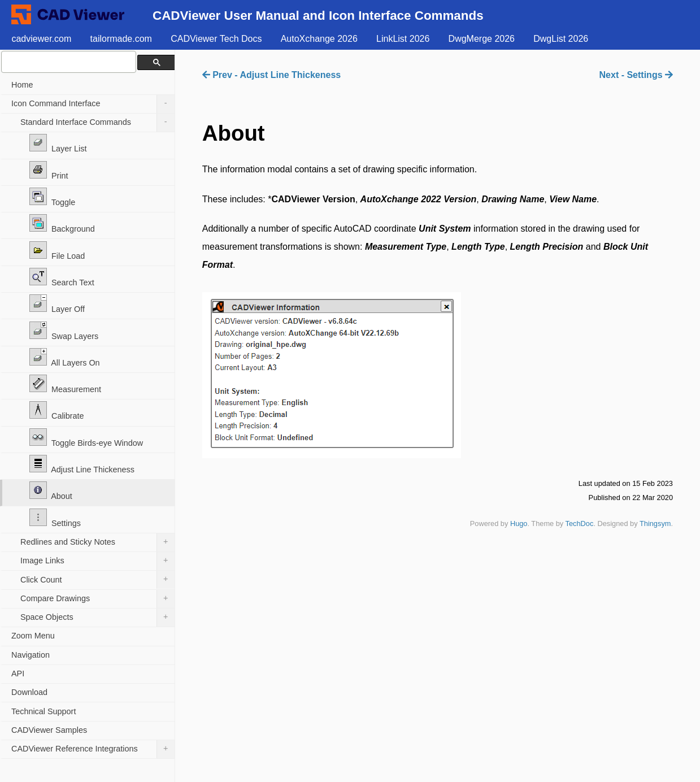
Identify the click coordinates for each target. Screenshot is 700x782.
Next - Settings (636, 75)
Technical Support (44, 711)
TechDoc (580, 523)
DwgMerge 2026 (482, 39)
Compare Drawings (97, 599)
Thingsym (655, 523)
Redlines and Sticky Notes (97, 542)
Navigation (31, 655)
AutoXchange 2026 (319, 39)
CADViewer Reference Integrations (93, 749)
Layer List (58, 144)
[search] (68, 62)
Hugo (519, 523)
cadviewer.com (41, 39)
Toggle (52, 197)
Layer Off (57, 304)
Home (22, 85)
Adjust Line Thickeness (82, 464)
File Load (57, 251)
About (51, 491)
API (18, 674)
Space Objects (97, 618)
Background (62, 224)
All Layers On (65, 358)
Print (49, 171)
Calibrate (57, 411)
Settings (55, 518)
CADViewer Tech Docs (216, 39)
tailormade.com (121, 39)
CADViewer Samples (49, 730)
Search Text (62, 277)
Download (29, 692)
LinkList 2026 (403, 39)
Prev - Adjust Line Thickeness (271, 75)
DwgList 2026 (561, 39)
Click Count (97, 580)
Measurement (65, 384)
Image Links (97, 561)
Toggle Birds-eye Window (86, 438)
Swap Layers (64, 331)
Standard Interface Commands (97, 123)
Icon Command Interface (93, 104)
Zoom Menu (33, 636)
